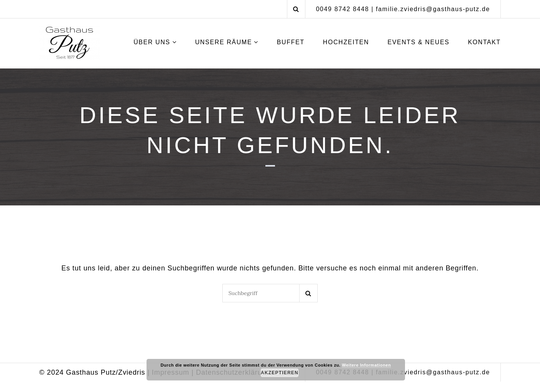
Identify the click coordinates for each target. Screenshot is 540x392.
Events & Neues (418, 42)
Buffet (291, 42)
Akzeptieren (280, 373)
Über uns (152, 42)
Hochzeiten (346, 42)
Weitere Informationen (366, 365)
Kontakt (484, 42)
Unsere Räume (223, 42)
